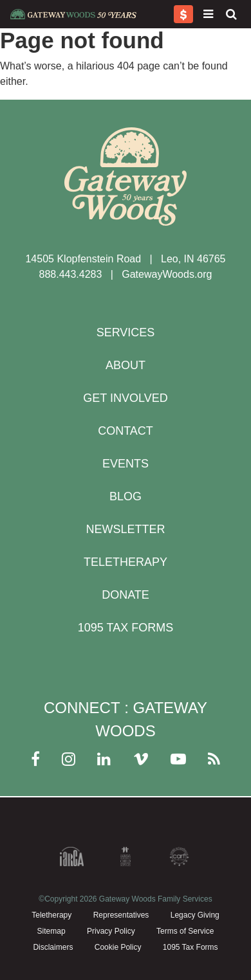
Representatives (121, 915)
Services (126, 332)
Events (126, 464)
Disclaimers (53, 947)
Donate (126, 595)
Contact (126, 431)
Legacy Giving (195, 915)
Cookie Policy (118, 947)
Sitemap (51, 931)
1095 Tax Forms (126, 628)
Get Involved (125, 398)
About (126, 365)
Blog (126, 496)
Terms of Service (185, 931)
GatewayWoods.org (167, 274)
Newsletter (125, 529)
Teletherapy (126, 562)
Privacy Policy (111, 931)
